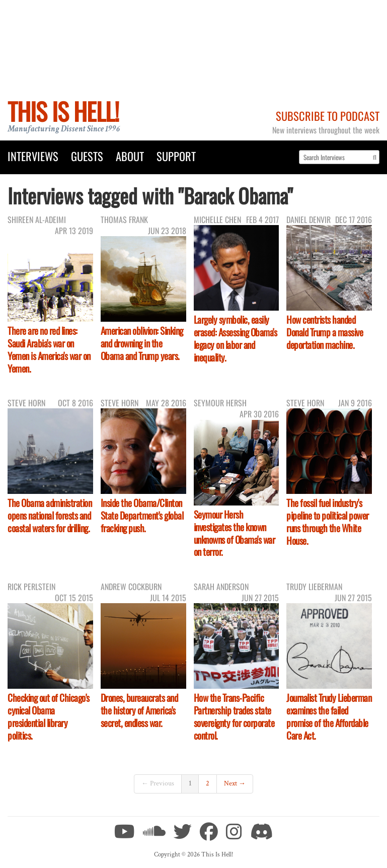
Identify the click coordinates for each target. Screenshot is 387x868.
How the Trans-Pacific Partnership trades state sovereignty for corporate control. (234, 716)
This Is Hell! (63, 111)
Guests (87, 156)
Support (176, 156)
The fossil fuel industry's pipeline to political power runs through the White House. (328, 522)
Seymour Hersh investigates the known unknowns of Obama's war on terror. (235, 533)
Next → (235, 783)
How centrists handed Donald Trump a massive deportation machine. (325, 332)
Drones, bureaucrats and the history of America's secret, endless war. (139, 710)
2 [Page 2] (208, 783)
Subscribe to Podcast (328, 116)
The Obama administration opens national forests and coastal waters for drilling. (50, 515)
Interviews (33, 156)
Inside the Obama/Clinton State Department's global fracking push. (142, 515)
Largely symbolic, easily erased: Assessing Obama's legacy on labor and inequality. (236, 338)
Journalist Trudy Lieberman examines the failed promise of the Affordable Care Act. (329, 716)
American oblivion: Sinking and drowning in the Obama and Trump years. (142, 343)
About (130, 156)
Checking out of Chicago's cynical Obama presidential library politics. (49, 716)
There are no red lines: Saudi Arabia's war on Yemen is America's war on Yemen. (49, 349)
